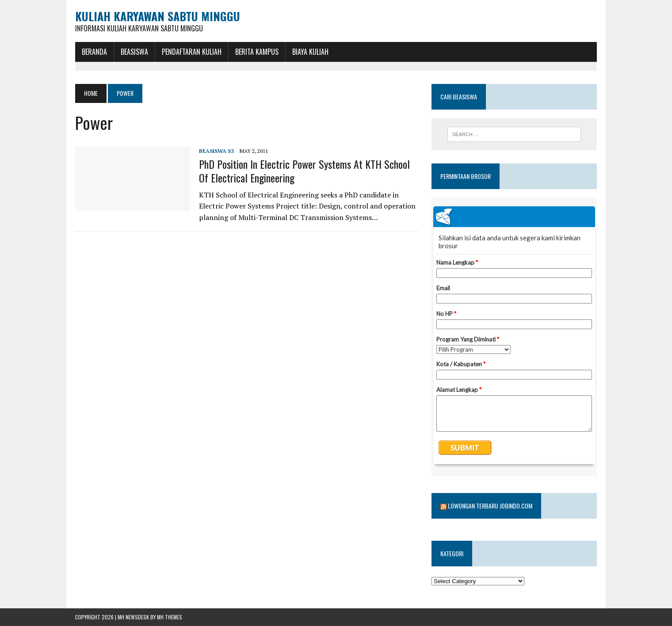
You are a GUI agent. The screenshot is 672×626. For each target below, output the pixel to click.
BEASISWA (134, 52)
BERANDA (94, 52)
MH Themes (170, 617)
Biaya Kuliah (310, 52)
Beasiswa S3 (216, 151)
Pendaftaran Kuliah (192, 52)
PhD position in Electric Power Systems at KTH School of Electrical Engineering (304, 171)
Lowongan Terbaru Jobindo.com (490, 506)
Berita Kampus (257, 52)
